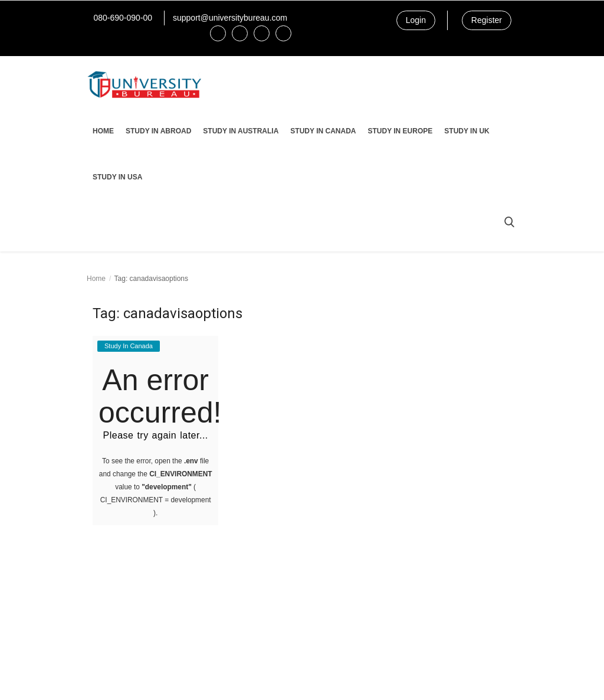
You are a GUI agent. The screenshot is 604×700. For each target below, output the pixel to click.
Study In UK (467, 131)
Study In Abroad (158, 131)
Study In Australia (241, 131)
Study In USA (117, 177)
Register (487, 20)
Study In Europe (400, 131)
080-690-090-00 (123, 18)
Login (416, 20)
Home (103, 131)
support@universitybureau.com (230, 18)
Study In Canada (323, 131)
